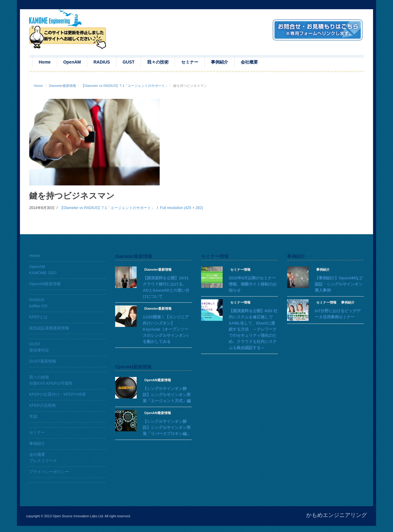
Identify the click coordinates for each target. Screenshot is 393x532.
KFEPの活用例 (42, 405)
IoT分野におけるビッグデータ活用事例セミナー (338, 314)
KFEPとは (38, 317)
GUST (128, 62)
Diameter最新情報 (62, 86)
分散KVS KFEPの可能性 (51, 383)
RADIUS (102, 62)
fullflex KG (38, 306)
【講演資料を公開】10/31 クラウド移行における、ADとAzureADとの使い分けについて (166, 287)
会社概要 (249, 62)
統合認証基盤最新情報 (49, 328)
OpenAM (72, 62)
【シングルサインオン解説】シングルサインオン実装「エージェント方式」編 (167, 395)
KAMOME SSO (43, 273)
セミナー (190, 62)
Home (45, 62)
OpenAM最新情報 (45, 284)
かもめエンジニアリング (337, 515)
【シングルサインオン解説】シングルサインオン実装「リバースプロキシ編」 (167, 427)
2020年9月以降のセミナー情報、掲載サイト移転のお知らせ (253, 284)
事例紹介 (220, 62)
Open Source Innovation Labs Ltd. (78, 516)
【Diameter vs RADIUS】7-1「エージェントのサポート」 (125, 86)
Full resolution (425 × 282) (181, 208)
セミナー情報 (240, 270)
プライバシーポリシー (49, 472)
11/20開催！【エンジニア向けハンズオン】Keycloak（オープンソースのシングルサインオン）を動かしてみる (167, 329)
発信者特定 (39, 350)
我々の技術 (158, 62)
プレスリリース (43, 461)
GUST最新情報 (43, 361)
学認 (33, 416)
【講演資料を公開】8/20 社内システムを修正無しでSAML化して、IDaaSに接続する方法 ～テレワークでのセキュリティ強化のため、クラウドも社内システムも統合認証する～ (253, 329)
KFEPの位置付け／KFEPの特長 (58, 394)
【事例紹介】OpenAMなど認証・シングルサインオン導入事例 (339, 284)
